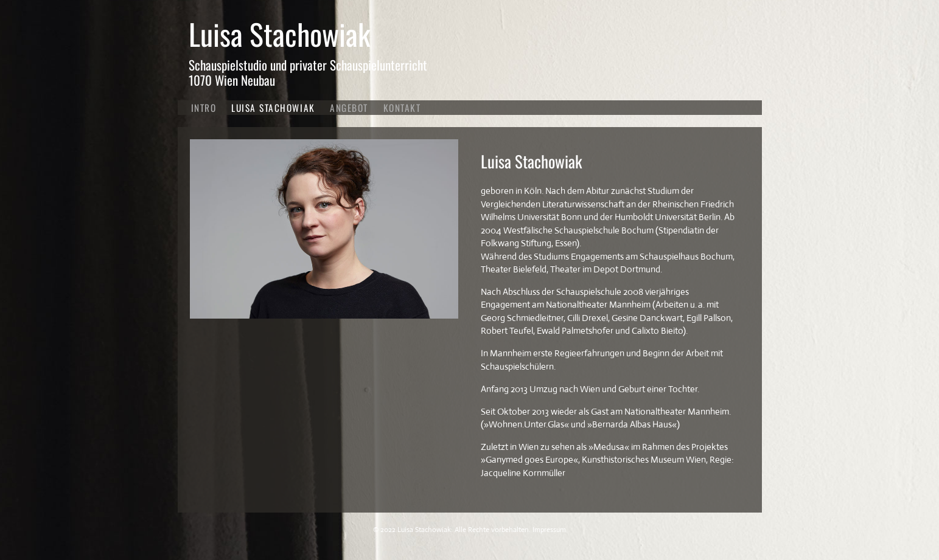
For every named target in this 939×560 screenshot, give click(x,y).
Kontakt (402, 108)
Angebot (349, 108)
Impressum (549, 530)
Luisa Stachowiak (280, 34)
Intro (204, 108)
